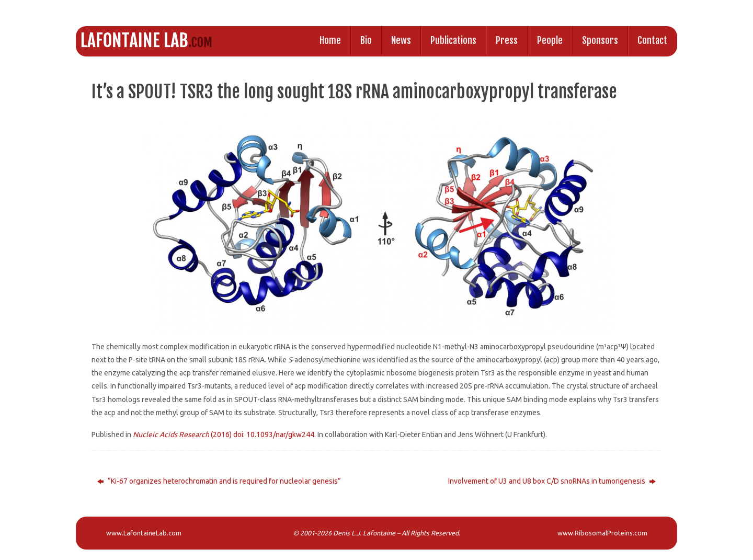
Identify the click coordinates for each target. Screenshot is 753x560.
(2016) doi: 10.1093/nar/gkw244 (224, 435)
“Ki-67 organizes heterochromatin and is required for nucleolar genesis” (219, 481)
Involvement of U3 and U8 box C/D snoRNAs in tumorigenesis (552, 481)
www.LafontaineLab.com (144, 533)
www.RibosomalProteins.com (602, 533)
